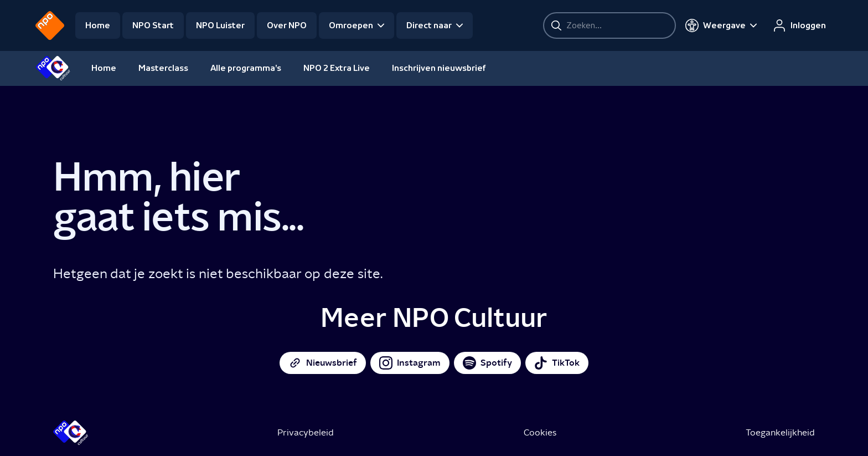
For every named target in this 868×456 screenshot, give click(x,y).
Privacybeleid (306, 432)
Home (98, 25)
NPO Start (153, 25)
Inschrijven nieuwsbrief (439, 68)
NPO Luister (220, 25)
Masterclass (163, 68)
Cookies (540, 432)
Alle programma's (246, 68)
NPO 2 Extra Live (337, 68)
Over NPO (287, 25)
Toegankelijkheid (780, 432)
